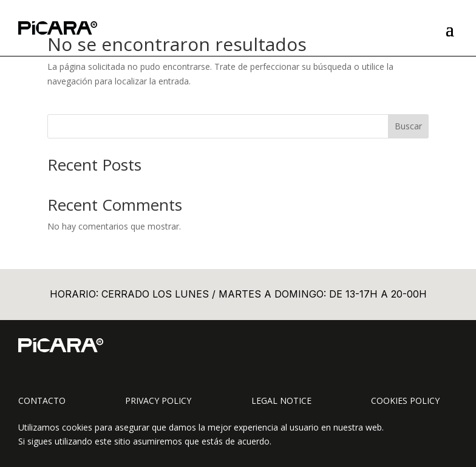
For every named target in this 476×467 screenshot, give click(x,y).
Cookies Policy (405, 401)
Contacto (42, 401)
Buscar (408, 126)
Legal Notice (281, 401)
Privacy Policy (158, 401)
